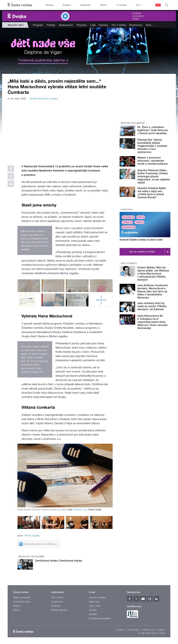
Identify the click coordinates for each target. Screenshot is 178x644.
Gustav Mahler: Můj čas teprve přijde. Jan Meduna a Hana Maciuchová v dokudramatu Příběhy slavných (153, 274)
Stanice (104, 5)
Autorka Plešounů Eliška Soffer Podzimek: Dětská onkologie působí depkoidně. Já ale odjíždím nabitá (154, 176)
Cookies (120, 630)
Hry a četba (119, 25)
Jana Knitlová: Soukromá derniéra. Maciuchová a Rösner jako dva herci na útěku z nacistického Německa (153, 291)
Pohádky (127, 222)
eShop (17, 610)
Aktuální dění (16, 25)
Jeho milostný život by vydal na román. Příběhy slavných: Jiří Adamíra (152, 306)
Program (67, 5)
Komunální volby (22, 602)
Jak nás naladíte (97, 598)
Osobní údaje (133, 630)
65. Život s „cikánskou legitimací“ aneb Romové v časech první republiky (153, 130)
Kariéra (93, 610)
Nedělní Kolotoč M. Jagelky (44, 99)
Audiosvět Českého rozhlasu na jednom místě (141, 240)
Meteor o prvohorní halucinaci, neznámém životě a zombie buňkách (152, 161)
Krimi (141, 217)
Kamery (136, 19)
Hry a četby (128, 217)
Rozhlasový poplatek (100, 618)
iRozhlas (50, 5)
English (161, 630)
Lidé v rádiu (95, 606)
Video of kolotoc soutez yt (60, 132)
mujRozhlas (85, 5)
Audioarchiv (138, 16)
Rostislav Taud (81, 510)
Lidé (93, 25)
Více (150, 25)
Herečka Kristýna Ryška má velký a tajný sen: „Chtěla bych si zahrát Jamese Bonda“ (152, 193)
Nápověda (94, 602)
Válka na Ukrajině (22, 598)
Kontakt (93, 614)
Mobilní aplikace (59, 610)
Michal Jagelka (32, 536)
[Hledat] (167, 5)
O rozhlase (121, 5)
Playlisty (82, 25)
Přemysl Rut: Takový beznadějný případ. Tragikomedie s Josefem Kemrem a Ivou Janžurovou (152, 146)
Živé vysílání (129, 227)
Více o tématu (129, 263)
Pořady (51, 25)
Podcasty (56, 606)
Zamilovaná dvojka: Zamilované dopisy (59, 561)
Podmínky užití (149, 630)
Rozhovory (136, 25)
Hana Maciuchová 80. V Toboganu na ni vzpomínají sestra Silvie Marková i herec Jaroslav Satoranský (153, 322)
